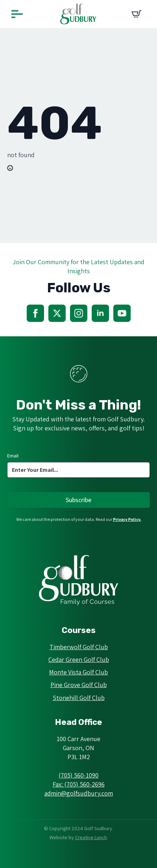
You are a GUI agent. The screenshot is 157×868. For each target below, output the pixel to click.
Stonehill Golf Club (79, 698)
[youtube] (122, 313)
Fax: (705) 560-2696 (79, 784)
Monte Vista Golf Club (78, 672)
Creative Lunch (91, 837)
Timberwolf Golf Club (79, 647)
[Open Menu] (17, 14)
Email (13, 456)
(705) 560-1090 (78, 775)
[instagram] (79, 313)
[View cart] (136, 14)
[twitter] (57, 313)
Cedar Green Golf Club (79, 659)
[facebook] (35, 313)
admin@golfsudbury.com (79, 793)
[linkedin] (100, 313)
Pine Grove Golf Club (79, 685)
